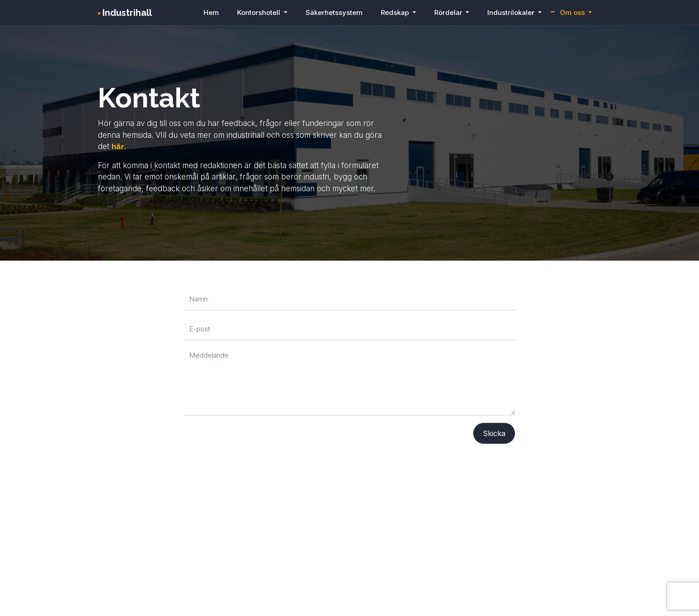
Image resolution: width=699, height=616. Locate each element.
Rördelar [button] (449, 12)
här (118, 146)
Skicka (494, 433)
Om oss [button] (573, 12)
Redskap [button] (396, 12)
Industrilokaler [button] (512, 12)
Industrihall (125, 13)
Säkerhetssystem (334, 12)
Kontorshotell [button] (260, 12)
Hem (211, 12)
